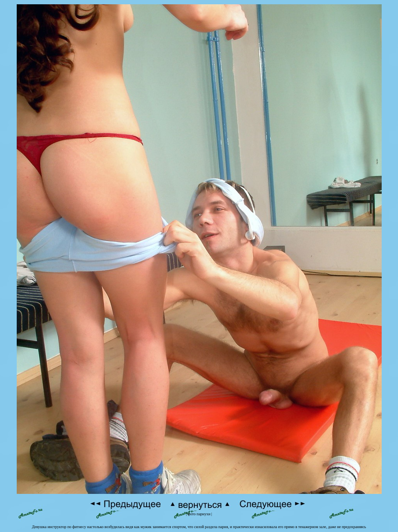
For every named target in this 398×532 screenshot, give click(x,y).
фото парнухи (199, 514)
